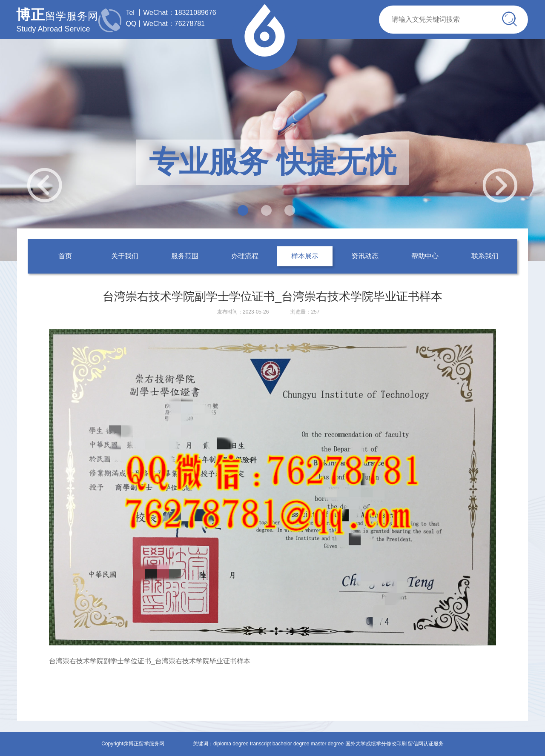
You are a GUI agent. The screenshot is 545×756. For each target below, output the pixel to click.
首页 (65, 256)
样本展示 (305, 256)
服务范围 (185, 256)
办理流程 (245, 256)
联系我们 (485, 256)
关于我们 (125, 256)
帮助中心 (425, 256)
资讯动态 (365, 256)
